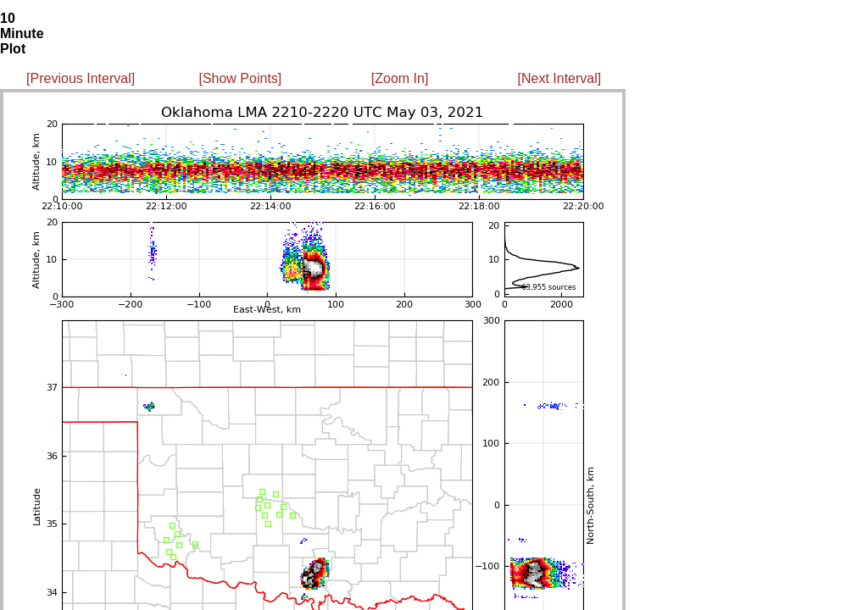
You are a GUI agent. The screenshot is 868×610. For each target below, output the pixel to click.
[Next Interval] (560, 78)
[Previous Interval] (81, 78)
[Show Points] (240, 78)
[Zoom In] (400, 78)
